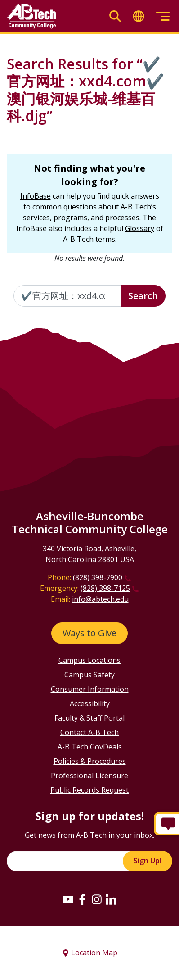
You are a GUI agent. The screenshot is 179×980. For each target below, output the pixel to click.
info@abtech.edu (100, 599)
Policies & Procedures (90, 761)
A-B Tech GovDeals (90, 747)
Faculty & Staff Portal (89, 718)
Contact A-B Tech (89, 732)
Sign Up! (148, 861)
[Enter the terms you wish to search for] (67, 296)
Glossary (140, 228)
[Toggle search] (115, 16)
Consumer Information (90, 689)
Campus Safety (89, 675)
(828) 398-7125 (105, 588)
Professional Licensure (89, 776)
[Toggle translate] (139, 16)
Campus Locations (89, 660)
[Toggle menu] (163, 16)
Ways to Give (89, 633)
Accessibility (90, 703)
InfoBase (36, 196)
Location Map (94, 953)
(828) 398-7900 (98, 577)
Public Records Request (89, 790)
